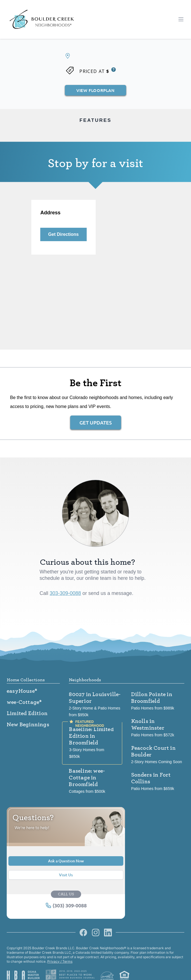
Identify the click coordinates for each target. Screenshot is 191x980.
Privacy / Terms (60, 961)
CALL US (66, 894)
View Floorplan (95, 90)
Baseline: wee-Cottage (87, 778)
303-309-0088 (65, 593)
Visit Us (66, 875)
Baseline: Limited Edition (91, 736)
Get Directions (63, 234)
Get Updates (96, 422)
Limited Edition (27, 713)
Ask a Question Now (66, 861)
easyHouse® (22, 691)
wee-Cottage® (24, 702)
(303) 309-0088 (66, 905)
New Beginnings (28, 725)
